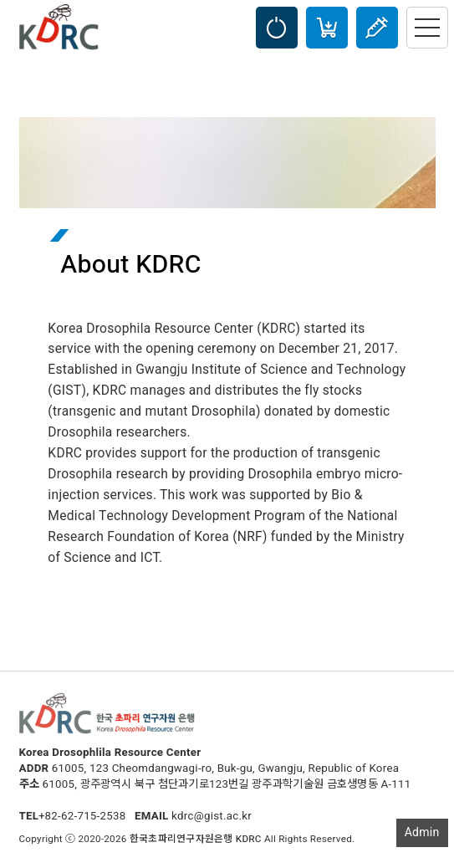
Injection (377, 28)
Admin (422, 832)
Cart (327, 28)
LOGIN (277, 28)
